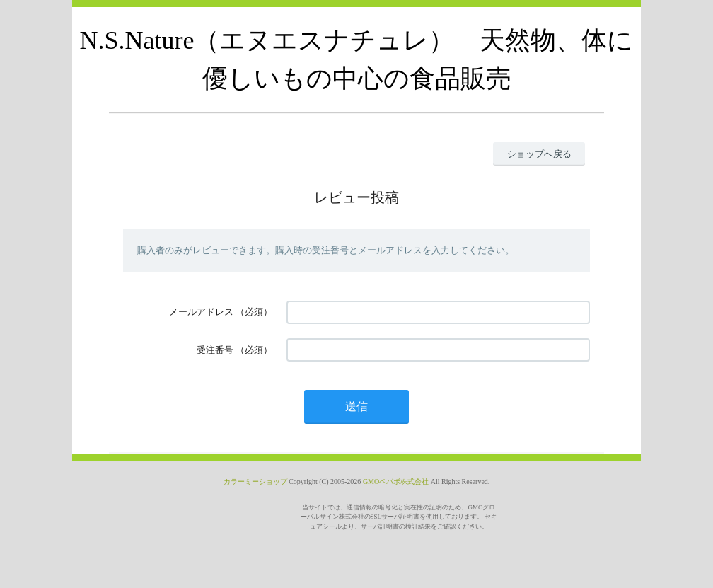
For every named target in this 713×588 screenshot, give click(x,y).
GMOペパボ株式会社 (396, 482)
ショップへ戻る (539, 154)
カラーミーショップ (255, 482)
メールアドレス (201, 312)
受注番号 (215, 350)
